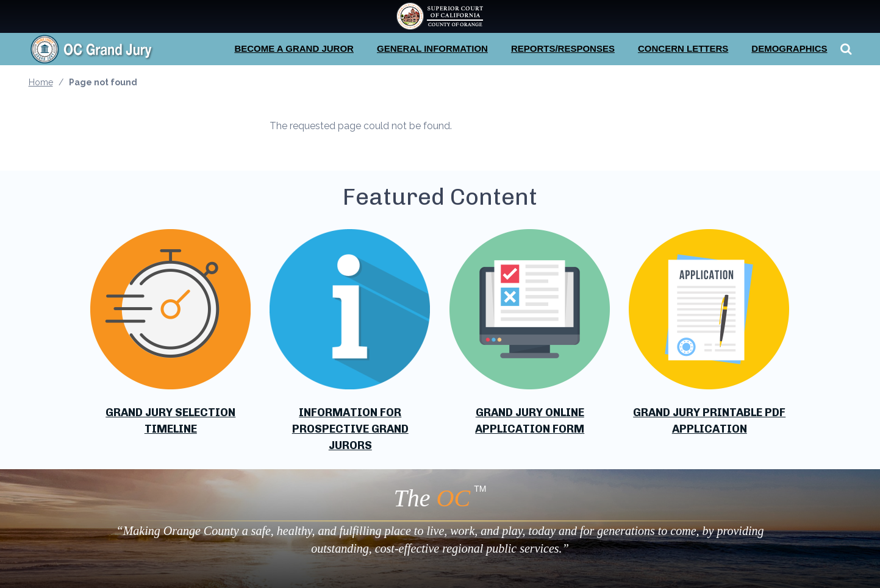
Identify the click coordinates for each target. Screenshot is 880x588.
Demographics (789, 48)
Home (41, 82)
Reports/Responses (563, 48)
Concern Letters (683, 48)
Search (844, 49)
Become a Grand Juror (294, 48)
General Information (432, 48)
